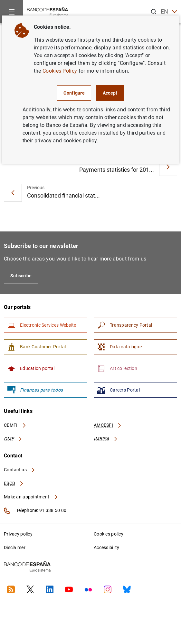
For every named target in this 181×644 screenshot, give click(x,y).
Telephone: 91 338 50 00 (35, 511)
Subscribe (21, 276)
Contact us (20, 470)
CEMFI (15, 425)
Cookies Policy (60, 71)
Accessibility (107, 547)
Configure (74, 93)
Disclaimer (15, 547)
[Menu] (12, 12)
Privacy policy (18, 534)
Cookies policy (109, 534)
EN (169, 12)
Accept (110, 93)
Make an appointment (31, 497)
